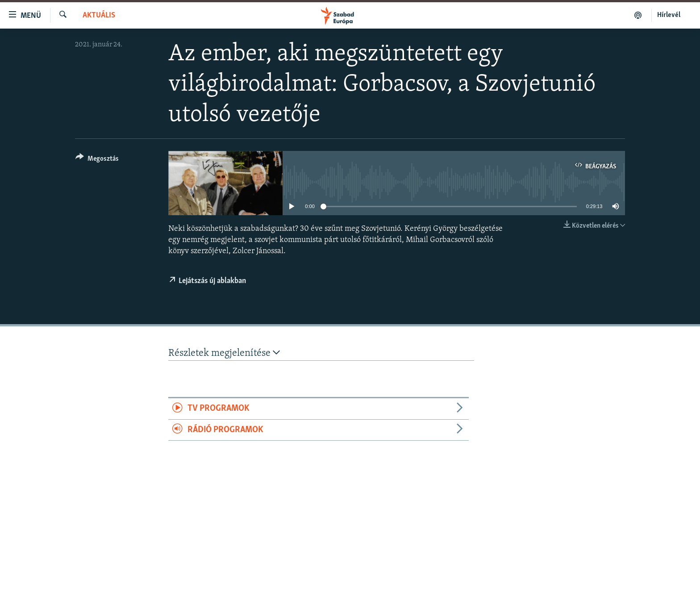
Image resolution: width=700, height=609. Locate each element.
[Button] (97, 160)
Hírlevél (669, 15)
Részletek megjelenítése (224, 353)
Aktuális (99, 15)
